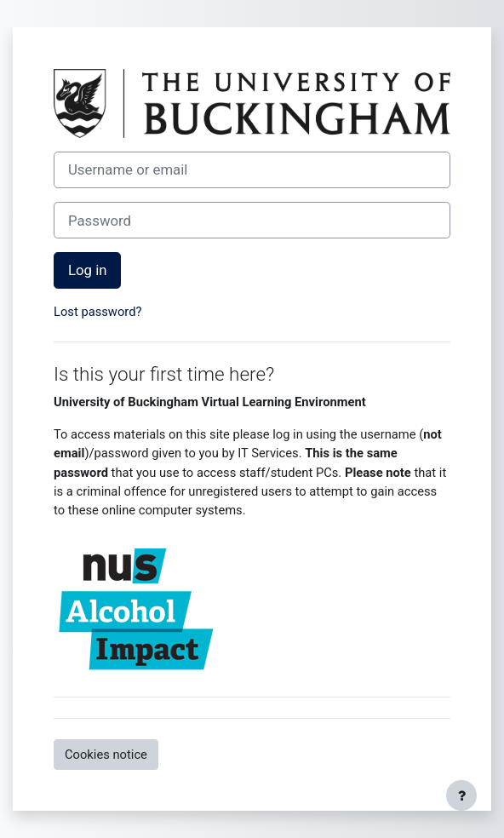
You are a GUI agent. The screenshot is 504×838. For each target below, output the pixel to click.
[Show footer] (461, 795)
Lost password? (97, 312)
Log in (87, 270)
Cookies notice (106, 755)
